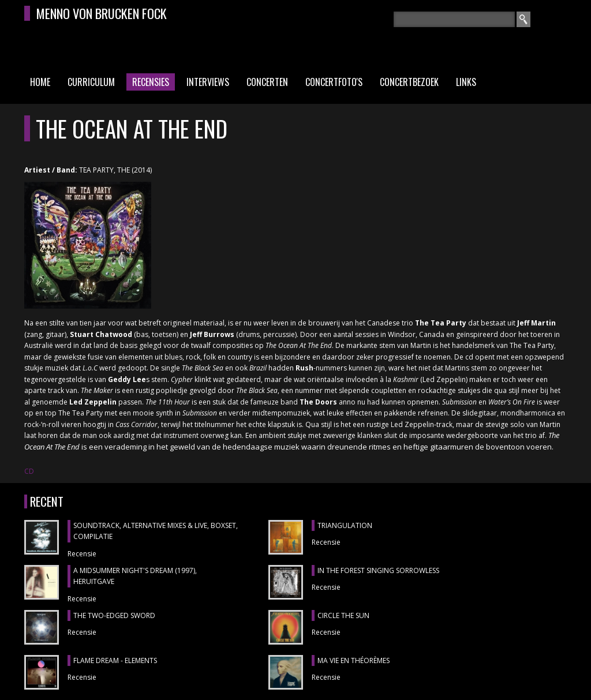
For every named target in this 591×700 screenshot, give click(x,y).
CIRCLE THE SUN (343, 615)
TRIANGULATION (345, 525)
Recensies (151, 82)
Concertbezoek (409, 82)
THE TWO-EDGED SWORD (114, 615)
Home (40, 82)
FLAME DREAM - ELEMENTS (115, 660)
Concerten (267, 82)
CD (29, 471)
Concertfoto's (334, 82)
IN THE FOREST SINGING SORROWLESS (378, 570)
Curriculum (91, 82)
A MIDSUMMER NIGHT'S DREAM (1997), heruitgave (135, 576)
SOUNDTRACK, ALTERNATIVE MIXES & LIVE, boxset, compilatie (156, 531)
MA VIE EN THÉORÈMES (354, 660)
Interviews (208, 82)
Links (466, 82)
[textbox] (454, 19)
